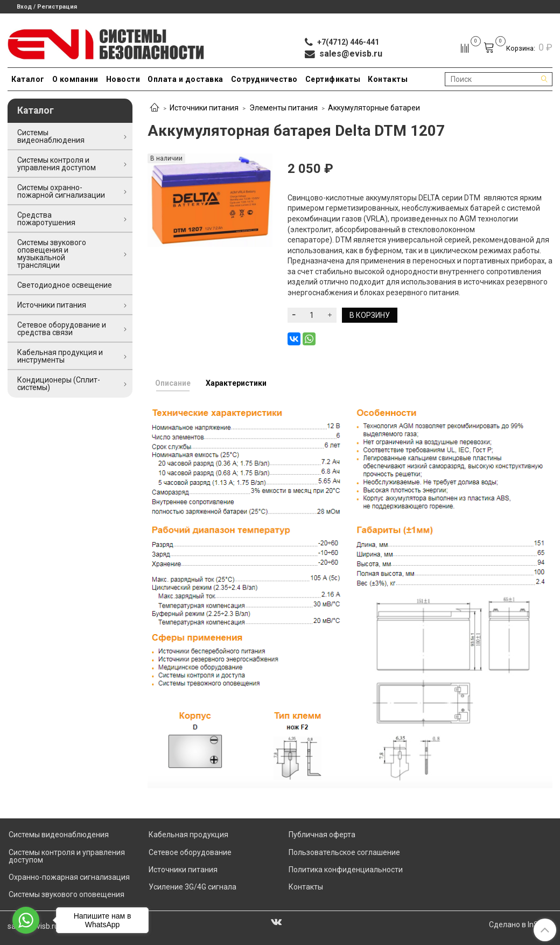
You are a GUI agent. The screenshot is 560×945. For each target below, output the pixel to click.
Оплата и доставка (185, 79)
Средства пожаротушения (46, 219)
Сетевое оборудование (190, 852)
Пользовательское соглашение (344, 852)
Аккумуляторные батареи (374, 108)
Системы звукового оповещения (66, 894)
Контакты (388, 79)
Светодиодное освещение (65, 285)
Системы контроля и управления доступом (57, 164)
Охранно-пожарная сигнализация (69, 877)
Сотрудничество (264, 79)
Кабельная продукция (188, 835)
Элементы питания (283, 108)
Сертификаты (333, 79)
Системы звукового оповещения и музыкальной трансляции (52, 254)
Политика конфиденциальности (346, 870)
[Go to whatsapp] (26, 920)
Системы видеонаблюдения (51, 136)
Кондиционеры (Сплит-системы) (59, 384)
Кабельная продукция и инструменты (60, 356)
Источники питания (204, 108)
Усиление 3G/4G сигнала (192, 887)
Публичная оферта (322, 835)
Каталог (28, 79)
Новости (123, 79)
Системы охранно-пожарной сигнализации (61, 191)
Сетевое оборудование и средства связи (62, 329)
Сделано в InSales (521, 925)
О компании (75, 79)
